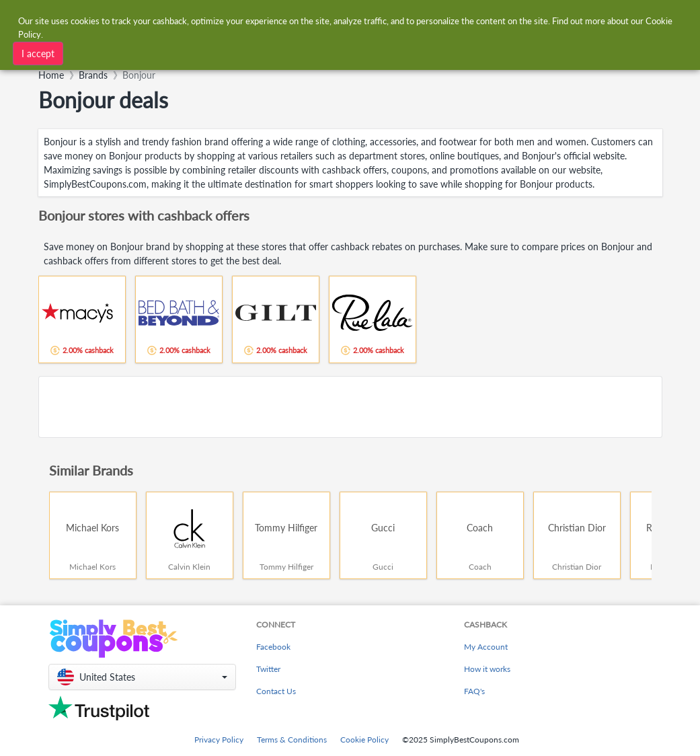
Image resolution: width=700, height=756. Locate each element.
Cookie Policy (364, 740)
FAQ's (474, 691)
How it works (487, 669)
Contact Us (276, 691)
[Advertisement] (350, 407)
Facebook (273, 647)
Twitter (268, 669)
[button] (142, 677)
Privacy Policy (219, 740)
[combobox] (210, 52)
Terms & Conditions (292, 740)
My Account (486, 647)
